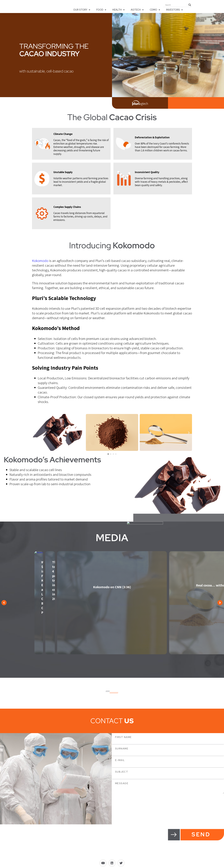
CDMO (155, 11)
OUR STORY (82, 11)
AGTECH (137, 11)
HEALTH (118, 11)
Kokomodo (40, 262)
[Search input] (176, 6)
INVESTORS (174, 11)
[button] (35, 434)
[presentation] (133, 802)
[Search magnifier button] (190, 6)
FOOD (101, 11)
